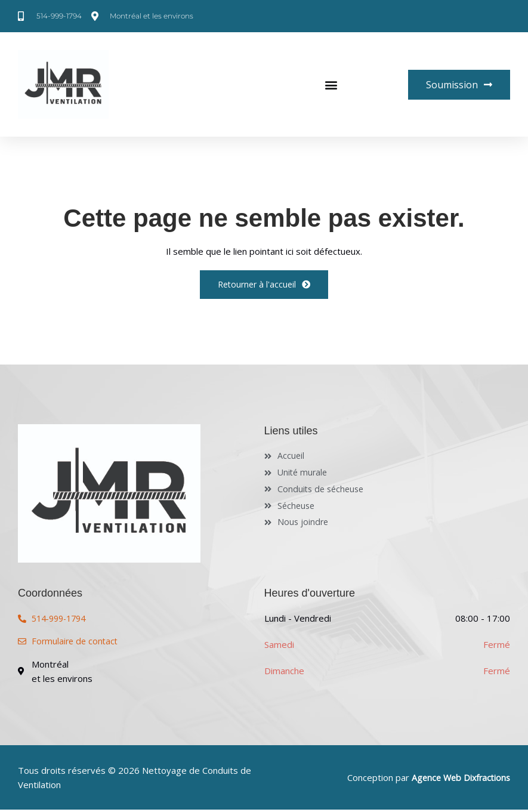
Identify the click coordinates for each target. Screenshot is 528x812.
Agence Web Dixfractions (458, 780)
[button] (331, 85)
